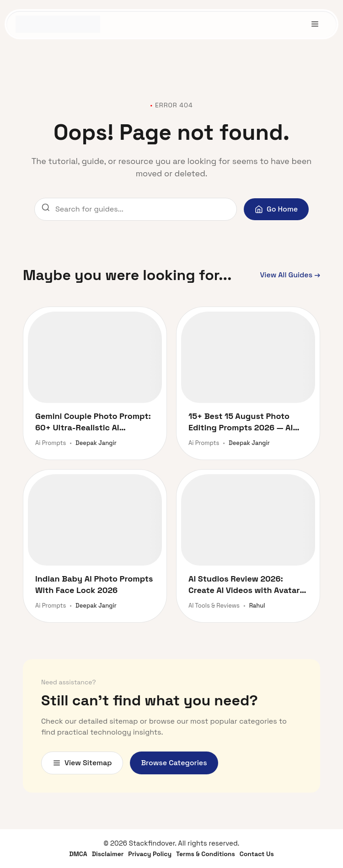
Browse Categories (174, 763)
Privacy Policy (150, 854)
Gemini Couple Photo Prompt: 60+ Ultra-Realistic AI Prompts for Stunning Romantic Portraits (93, 422)
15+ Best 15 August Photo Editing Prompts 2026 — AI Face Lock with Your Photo (241, 422)
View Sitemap (82, 763)
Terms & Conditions (206, 854)
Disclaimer (108, 854)
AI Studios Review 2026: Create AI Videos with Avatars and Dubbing (246, 585)
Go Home (276, 209)
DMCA (78, 854)
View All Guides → (290, 275)
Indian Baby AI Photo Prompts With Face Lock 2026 (94, 584)
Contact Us (257, 854)
